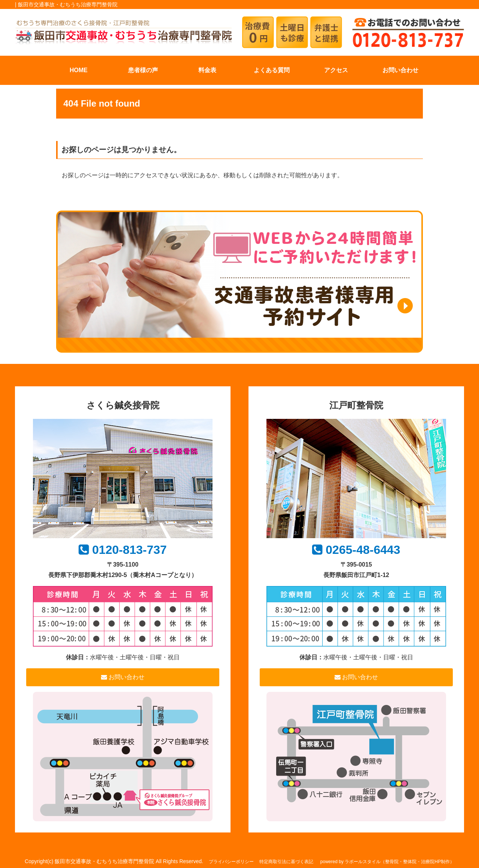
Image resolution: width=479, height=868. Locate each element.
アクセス (336, 70)
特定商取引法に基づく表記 (286, 862)
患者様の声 (143, 70)
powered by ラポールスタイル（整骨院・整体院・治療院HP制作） (387, 862)
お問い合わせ (400, 70)
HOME (79, 70)
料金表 (207, 70)
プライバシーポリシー (231, 862)
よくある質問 (272, 70)
